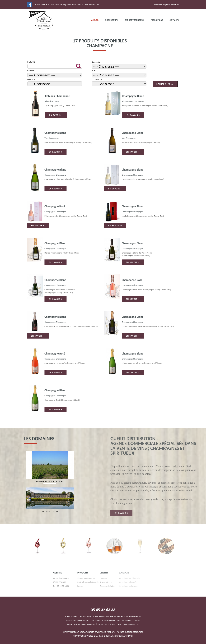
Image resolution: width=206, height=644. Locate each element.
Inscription (172, 5)
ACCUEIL (95, 20)
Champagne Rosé (14, 206)
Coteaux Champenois (57, 96)
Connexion (159, 5)
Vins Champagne (52, 101)
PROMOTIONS (157, 20)
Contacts (174, 20)
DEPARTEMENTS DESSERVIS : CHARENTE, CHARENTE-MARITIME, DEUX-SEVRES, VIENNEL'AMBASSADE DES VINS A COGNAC (103, 620)
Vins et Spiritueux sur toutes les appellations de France (68, 582)
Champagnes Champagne (133, 101)
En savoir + (56, 115)
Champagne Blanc (133, 96)
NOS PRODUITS (112, 20)
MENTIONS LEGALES (114, 624)
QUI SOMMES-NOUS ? (134, 20)
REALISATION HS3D (132, 624)
